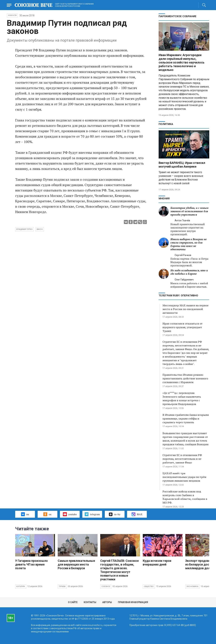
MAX (137, 514)
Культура (21, 586)
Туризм (62, 586)
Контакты (90, 602)
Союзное (106, 586)
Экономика (192, 586)
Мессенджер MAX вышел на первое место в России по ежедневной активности (185, 309)
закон (40, 229)
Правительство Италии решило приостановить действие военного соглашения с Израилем (185, 378)
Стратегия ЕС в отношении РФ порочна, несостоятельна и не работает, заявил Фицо (182, 459)
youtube (70, 514)
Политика (166, 124)
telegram (92, 514)
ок (47, 514)
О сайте (73, 602)
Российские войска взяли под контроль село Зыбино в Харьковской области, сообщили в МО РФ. (185, 497)
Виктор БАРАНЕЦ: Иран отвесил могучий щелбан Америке (182, 165)
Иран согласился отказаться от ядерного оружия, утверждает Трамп (183, 327)
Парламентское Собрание (178, 16)
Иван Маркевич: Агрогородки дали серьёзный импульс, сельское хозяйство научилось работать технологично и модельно (181, 62)
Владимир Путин (24, 229)
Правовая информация (133, 602)
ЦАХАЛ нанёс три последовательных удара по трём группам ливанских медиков (184, 477)
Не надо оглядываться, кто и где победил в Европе (189, 272)
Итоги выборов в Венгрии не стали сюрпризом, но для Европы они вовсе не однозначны (189, 244)
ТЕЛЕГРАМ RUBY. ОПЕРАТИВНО (178, 296)
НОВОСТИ (12, 15)
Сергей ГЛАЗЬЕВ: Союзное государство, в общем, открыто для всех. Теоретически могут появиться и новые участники (119, 570)
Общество (149, 586)
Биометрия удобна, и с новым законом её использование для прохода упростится (189, 211)
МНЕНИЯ (164, 199)
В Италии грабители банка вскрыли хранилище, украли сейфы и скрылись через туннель (186, 418)
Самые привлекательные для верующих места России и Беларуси (76, 564)
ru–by (115, 514)
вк (25, 514)
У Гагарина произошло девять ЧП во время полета (31, 564)
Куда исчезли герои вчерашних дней (157, 563)
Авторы (107, 602)
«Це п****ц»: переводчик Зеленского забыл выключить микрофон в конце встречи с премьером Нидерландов (182, 398)
